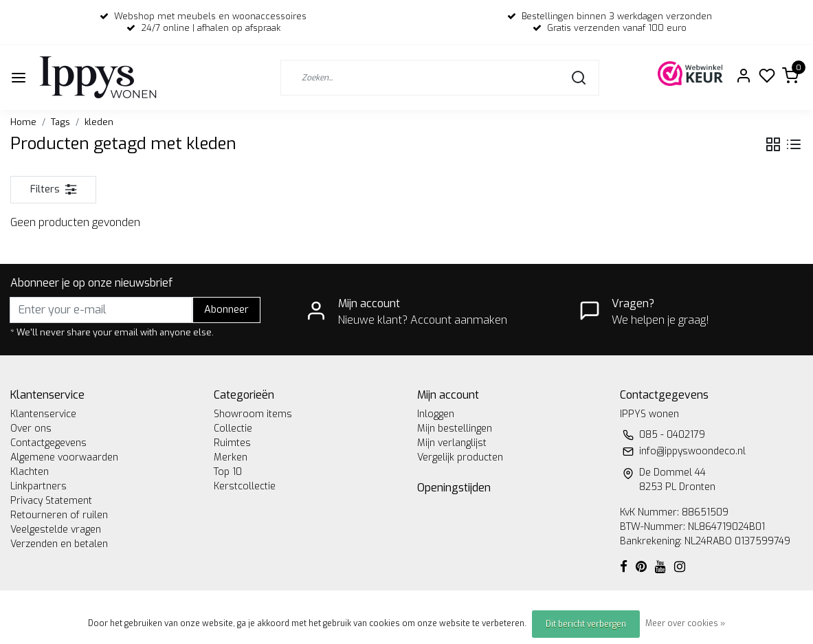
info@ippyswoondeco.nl (692, 451)
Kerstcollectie (245, 486)
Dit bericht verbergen (586, 624)
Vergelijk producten (460, 457)
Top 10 (228, 472)
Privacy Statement (51, 501)
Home (23, 122)
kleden (99, 122)
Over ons (31, 429)
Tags (60, 122)
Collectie (233, 429)
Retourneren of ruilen (59, 515)
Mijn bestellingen (455, 429)
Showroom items (253, 414)
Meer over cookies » (685, 623)
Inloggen (436, 414)
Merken (231, 457)
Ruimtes (232, 443)
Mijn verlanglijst (452, 443)
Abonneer (226, 310)
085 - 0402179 (672, 435)
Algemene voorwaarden (64, 457)
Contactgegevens (48, 443)
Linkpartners (38, 486)
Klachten (30, 472)
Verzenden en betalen (59, 544)
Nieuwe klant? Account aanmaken (423, 320)
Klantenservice (43, 414)
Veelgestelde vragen (56, 530)
